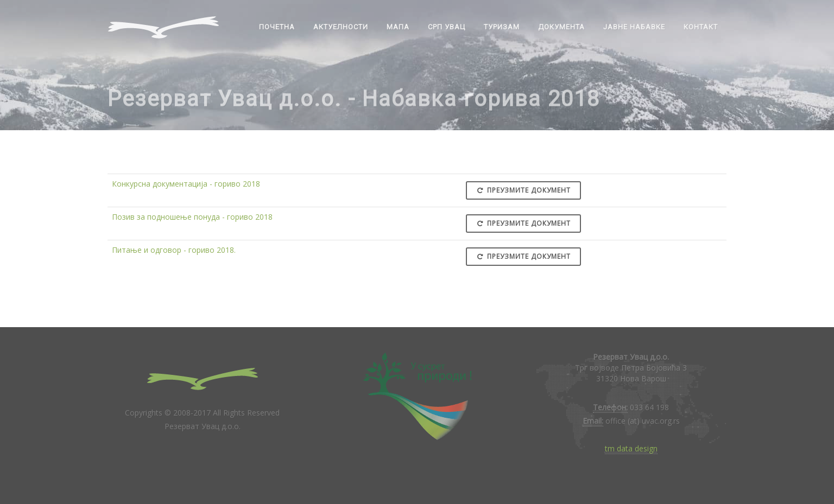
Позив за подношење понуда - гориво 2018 (192, 217)
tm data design (631, 448)
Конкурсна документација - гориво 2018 (186, 184)
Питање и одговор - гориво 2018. (174, 250)
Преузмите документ (523, 190)
